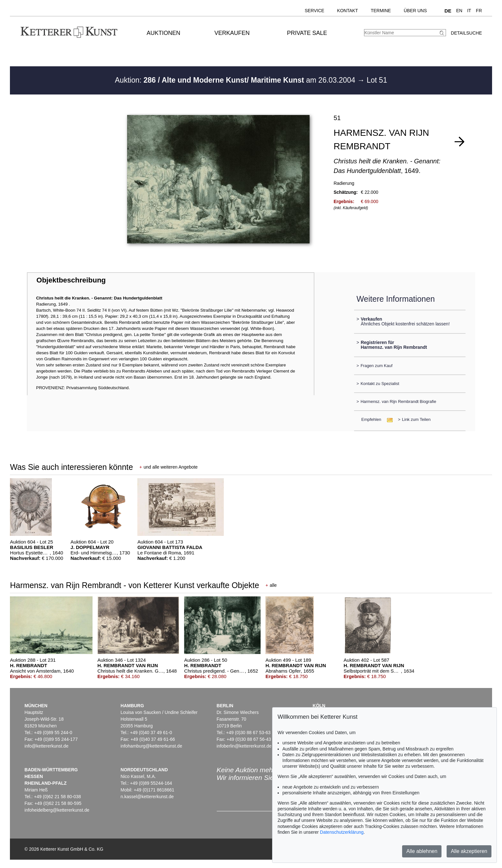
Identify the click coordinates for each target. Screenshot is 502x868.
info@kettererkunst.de (47, 746)
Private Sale (307, 33)
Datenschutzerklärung (342, 832)
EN (459, 11)
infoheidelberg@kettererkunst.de (57, 810)
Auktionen (163, 33)
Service (315, 11)
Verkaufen (232, 33)
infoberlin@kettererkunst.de (244, 746)
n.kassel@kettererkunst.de (147, 797)
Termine (381, 11)
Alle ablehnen (422, 851)
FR (479, 11)
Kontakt (348, 11)
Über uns (415, 11)
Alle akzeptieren (469, 851)
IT (469, 11)
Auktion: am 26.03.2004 (236, 80)
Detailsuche (466, 33)
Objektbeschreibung (71, 280)
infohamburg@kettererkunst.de (151, 746)
